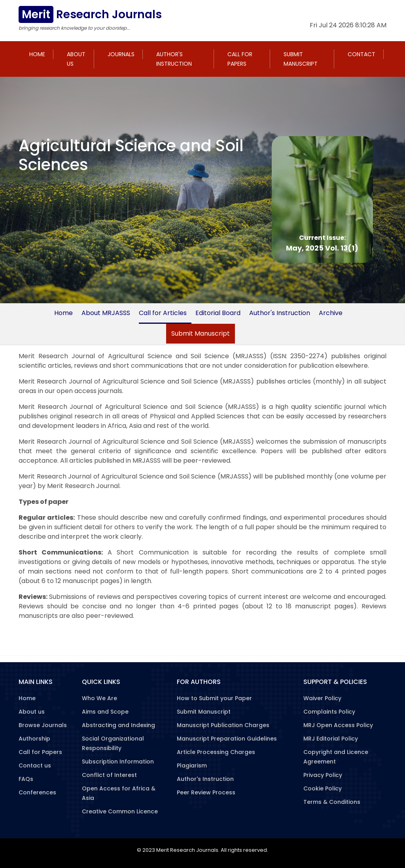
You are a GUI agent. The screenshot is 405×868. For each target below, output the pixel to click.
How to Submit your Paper (214, 698)
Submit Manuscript (301, 59)
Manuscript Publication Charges (223, 725)
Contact (361, 54)
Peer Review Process (206, 792)
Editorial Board (218, 313)
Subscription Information (118, 762)
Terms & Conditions (332, 802)
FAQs (26, 779)
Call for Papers (240, 59)
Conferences (37, 792)
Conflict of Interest (109, 775)
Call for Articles (163, 313)
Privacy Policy (323, 775)
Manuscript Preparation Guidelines (227, 739)
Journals (121, 54)
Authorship (34, 739)
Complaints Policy (329, 712)
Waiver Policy (322, 698)
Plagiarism (192, 765)
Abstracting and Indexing (118, 725)
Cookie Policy (323, 788)
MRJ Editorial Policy (331, 739)
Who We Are (99, 698)
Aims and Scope (105, 712)
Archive (331, 313)
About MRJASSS (106, 313)
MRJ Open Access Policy (338, 725)
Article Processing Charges (216, 752)
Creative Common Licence (120, 811)
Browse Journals (43, 725)
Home (37, 54)
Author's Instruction (174, 59)
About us (76, 59)
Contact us (35, 765)
